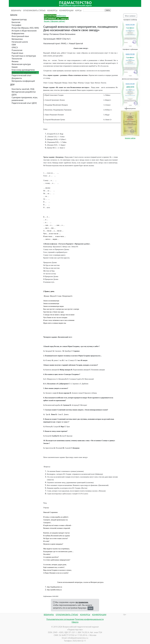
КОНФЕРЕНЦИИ (66, 10)
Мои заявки (130, 16)
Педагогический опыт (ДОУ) (24, 103)
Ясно (90, 608)
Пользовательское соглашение (60, 619)
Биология (16, 22)
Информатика (18, 33)
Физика (15, 61)
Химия (15, 67)
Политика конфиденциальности (89, 619)
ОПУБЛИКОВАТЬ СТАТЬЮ (34, 10)
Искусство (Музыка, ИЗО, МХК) (25, 28)
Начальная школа (20, 42)
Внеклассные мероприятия (24, 73)
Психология (17, 50)
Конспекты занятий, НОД (23, 89)
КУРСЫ (78, 10)
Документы (17, 78)
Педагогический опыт (21, 75)
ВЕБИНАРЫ (16, 10)
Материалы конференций (23, 81)
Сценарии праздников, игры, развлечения (25, 99)
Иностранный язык (20, 36)
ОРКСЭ (15, 47)
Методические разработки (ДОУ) (24, 93)
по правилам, (82, 602)
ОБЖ (14, 45)
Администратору (19, 19)
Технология (17, 59)
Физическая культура (21, 64)
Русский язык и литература (24, 56)
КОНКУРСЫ (52, 10)
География (16, 25)
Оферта (75, 622)
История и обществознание (24, 31)
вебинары (55, 16)
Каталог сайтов (130, 138)
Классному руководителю (23, 70)
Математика (17, 39)
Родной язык (17, 53)
